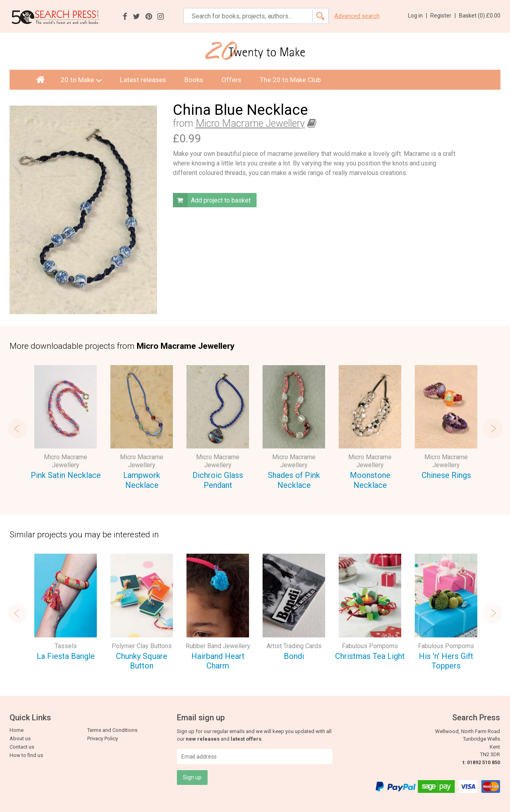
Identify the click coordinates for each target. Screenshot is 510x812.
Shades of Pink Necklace (294, 480)
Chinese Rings (446, 475)
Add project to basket (212, 200)
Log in (418, 16)
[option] (66, 424)
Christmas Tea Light (370, 656)
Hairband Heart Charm (218, 661)
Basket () (480, 16)
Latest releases (143, 80)
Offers (231, 80)
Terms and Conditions (112, 730)
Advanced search (357, 16)
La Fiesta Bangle (66, 656)
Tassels (66, 646)
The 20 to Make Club (290, 80)
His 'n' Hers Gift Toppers (446, 661)
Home (17, 730)
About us (20, 738)
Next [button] (492, 429)
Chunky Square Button (142, 661)
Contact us (22, 747)
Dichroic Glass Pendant (218, 480)
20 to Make (81, 80)
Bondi (294, 656)
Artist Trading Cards (294, 646)
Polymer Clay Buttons (142, 646)
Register (443, 16)
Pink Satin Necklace (66, 475)
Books (194, 80)
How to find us (26, 755)
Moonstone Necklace (370, 480)
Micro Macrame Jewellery (250, 123)
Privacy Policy (103, 738)
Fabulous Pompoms (370, 646)
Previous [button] (18, 429)
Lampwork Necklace (142, 480)
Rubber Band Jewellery (218, 646)
